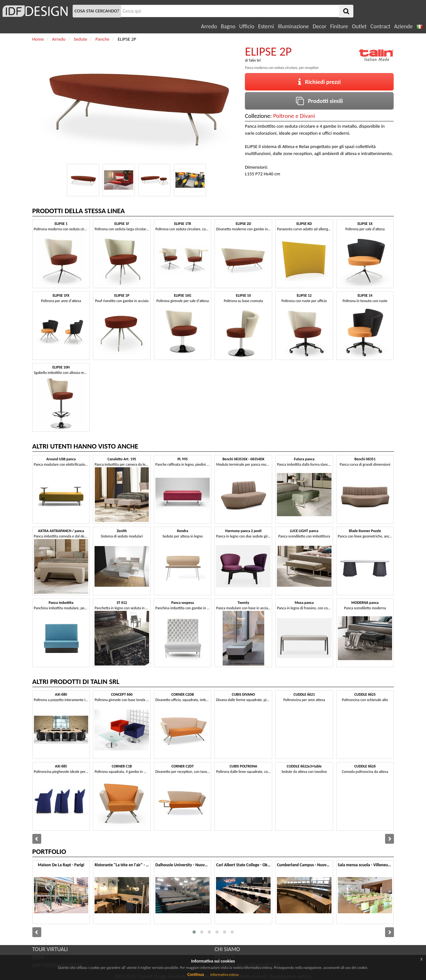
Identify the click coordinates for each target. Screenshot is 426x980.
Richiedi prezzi (320, 82)
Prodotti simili (319, 101)
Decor (320, 26)
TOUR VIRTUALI (50, 949)
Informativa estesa (225, 975)
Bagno (228, 26)
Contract (380, 26)
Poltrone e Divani (294, 116)
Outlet (359, 26)
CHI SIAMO (227, 949)
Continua (195, 974)
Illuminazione (293, 26)
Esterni (266, 26)
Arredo (209, 26)
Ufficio (247, 26)
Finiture (339, 26)
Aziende (403, 26)
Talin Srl (255, 60)
